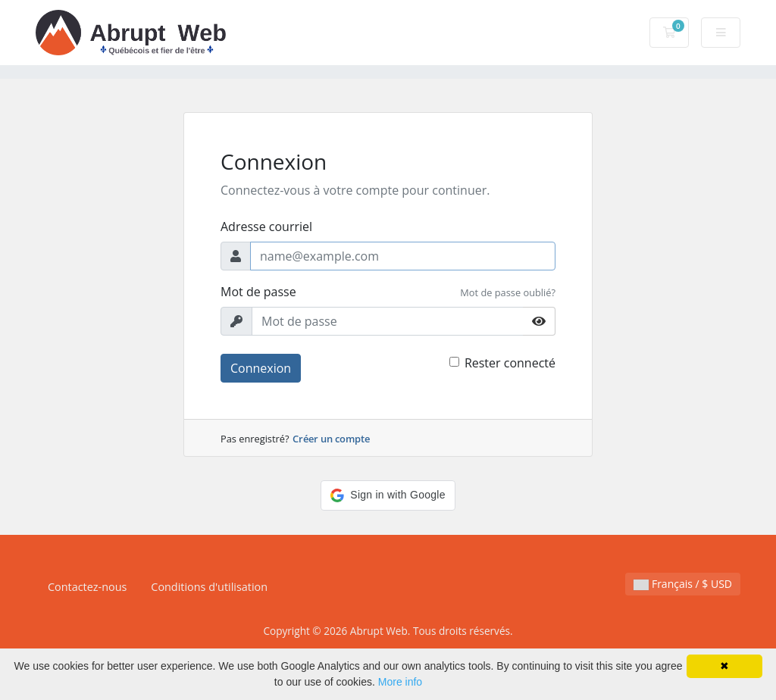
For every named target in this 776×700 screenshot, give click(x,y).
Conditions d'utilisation (209, 587)
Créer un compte (331, 439)
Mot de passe (258, 292)
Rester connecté (510, 363)
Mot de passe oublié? (508, 292)
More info (400, 682)
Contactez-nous (87, 587)
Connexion (261, 368)
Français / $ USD (683, 584)
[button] (388, 495)
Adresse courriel (266, 227)
